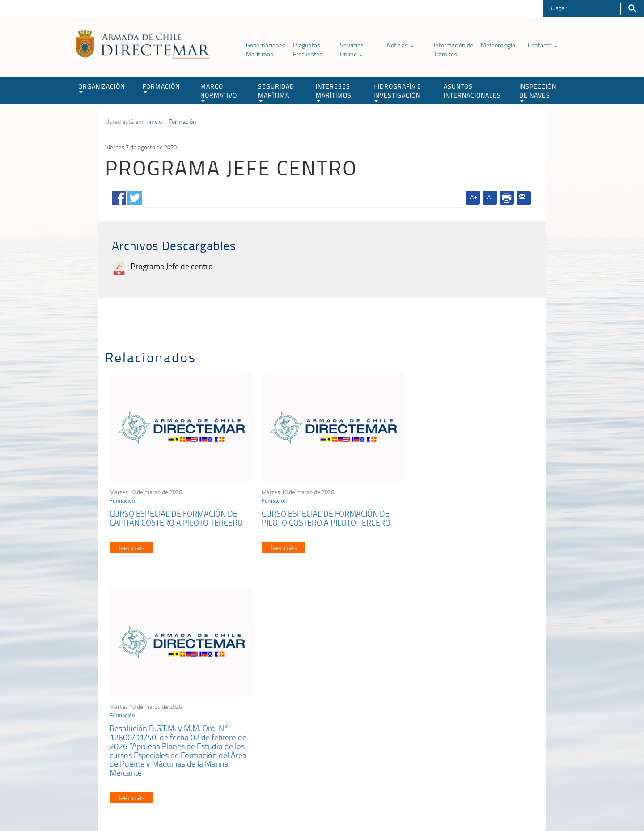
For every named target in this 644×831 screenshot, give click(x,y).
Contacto (542, 45)
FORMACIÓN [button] (161, 87)
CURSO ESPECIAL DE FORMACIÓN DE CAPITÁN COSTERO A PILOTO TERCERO (176, 512)
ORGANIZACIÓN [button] (102, 87)
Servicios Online (352, 49)
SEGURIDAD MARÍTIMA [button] (276, 92)
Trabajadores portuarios (480, 714)
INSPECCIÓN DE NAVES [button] (538, 92)
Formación (182, 122)
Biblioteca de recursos (224, 803)
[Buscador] (582, 8)
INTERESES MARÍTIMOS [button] (334, 92)
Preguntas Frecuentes (308, 49)
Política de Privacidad (163, 803)
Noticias (400, 45)
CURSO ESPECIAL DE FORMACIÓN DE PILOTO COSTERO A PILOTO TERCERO (318, 512)
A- (490, 197)
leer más (131, 542)
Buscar (632, 9)
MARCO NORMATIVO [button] (219, 92)
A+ (474, 197)
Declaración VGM (472, 725)
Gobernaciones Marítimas (266, 49)
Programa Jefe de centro (172, 266)
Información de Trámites (453, 49)
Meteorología (498, 45)
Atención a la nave (473, 702)
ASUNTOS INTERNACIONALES (472, 91)
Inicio (155, 122)
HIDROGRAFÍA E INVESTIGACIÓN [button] (397, 92)
